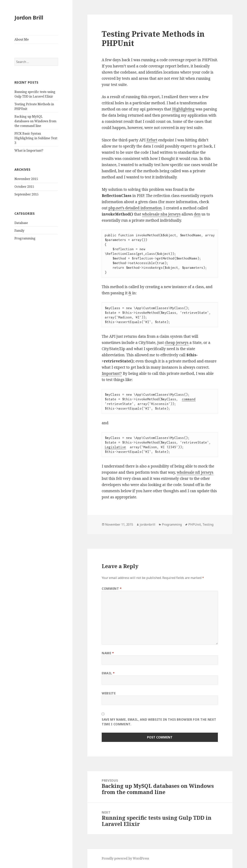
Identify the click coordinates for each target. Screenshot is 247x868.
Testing (208, 524)
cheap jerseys (177, 343)
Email (108, 673)
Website (109, 693)
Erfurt (152, 140)
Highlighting (183, 109)
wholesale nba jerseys (161, 214)
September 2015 (27, 194)
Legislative (115, 447)
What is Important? (29, 150)
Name (108, 653)
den (197, 214)
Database (21, 223)
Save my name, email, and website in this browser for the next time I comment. (159, 722)
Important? (112, 373)
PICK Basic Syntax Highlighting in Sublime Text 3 (36, 138)
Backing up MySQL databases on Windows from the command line (35, 121)
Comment (112, 589)
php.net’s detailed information (135, 208)
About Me (22, 39)
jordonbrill (148, 524)
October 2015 (24, 187)
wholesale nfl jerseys (195, 472)
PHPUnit (195, 524)
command (189, 399)
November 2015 (26, 179)
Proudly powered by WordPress (125, 858)
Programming (25, 238)
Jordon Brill (29, 17)
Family (19, 231)
